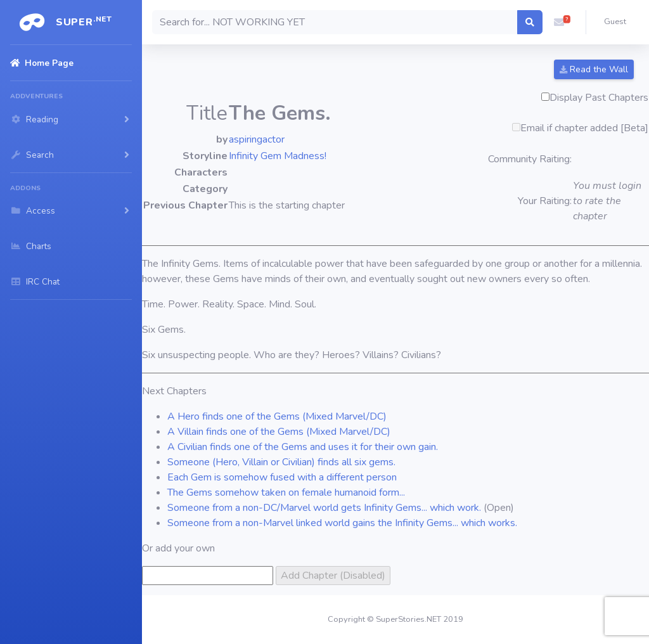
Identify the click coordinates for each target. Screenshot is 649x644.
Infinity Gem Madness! (278, 156)
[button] (559, 22)
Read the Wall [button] (594, 69)
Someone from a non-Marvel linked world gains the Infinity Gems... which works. (342, 523)
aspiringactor (257, 139)
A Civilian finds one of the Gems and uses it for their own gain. (303, 447)
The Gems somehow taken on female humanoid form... (286, 493)
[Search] (335, 22)
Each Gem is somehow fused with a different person (282, 477)
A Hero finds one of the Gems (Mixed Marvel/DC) (277, 416)
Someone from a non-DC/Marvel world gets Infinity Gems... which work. (324, 508)
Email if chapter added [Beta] (584, 128)
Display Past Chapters (599, 98)
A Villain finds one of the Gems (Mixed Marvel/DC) (279, 432)
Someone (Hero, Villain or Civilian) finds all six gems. (281, 462)
